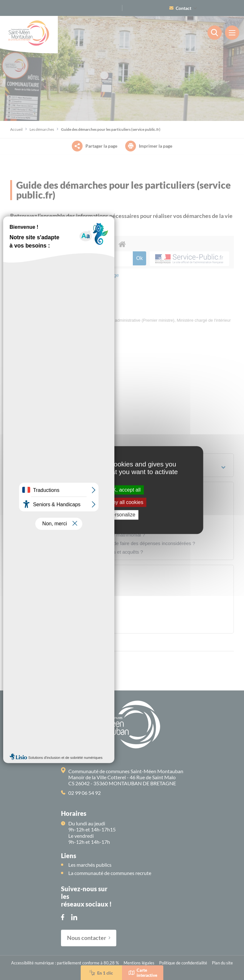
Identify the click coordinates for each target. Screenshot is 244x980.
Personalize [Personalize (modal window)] (122, 515)
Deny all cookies (122, 502)
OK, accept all (122, 490)
